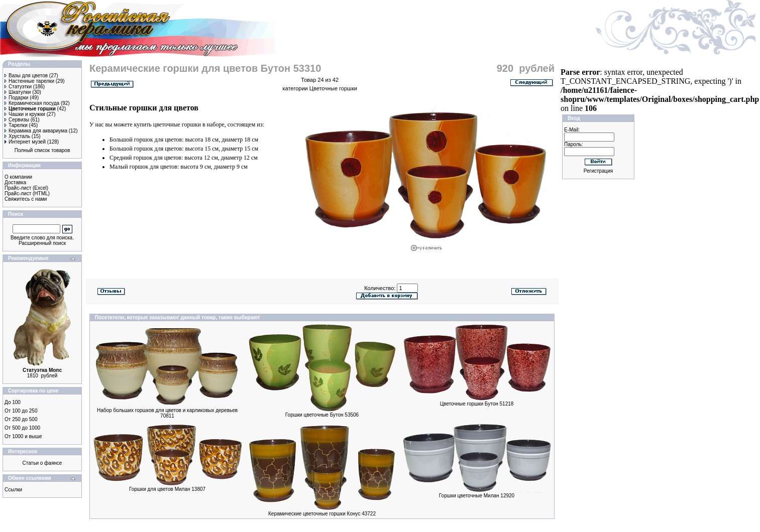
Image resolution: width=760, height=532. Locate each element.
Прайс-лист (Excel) (26, 188)
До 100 (13, 402)
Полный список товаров (42, 150)
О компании (18, 177)
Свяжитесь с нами (26, 199)
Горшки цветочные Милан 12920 (477, 496)
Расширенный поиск (42, 243)
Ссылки (13, 490)
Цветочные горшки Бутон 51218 (477, 404)
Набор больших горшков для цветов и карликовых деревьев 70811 (167, 413)
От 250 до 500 (21, 419)
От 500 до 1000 (22, 428)
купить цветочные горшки (168, 124)
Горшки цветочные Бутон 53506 (322, 415)
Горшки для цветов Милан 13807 (167, 489)
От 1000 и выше (23, 436)
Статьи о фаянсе (42, 463)
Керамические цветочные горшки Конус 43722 (322, 514)
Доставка (15, 182)
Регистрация (598, 171)
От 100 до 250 (21, 411)
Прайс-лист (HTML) (27, 193)
